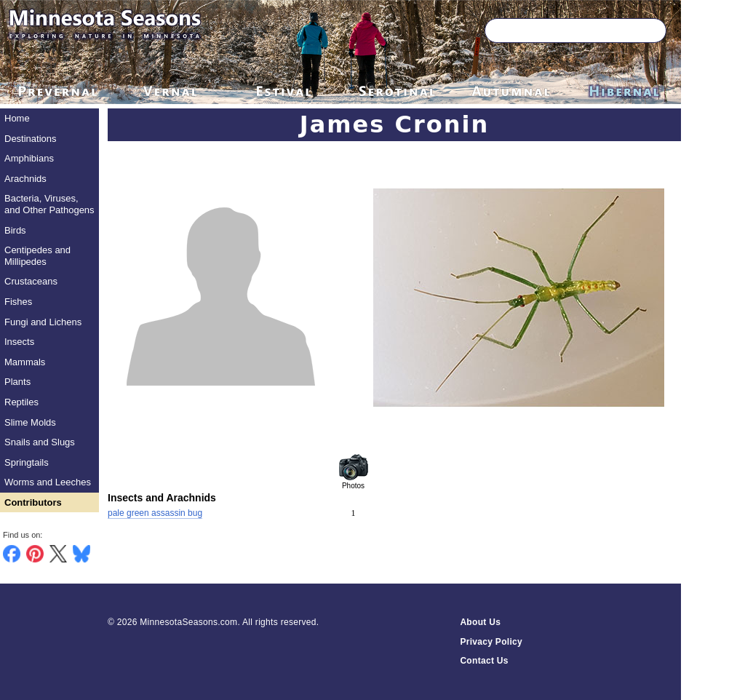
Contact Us (484, 661)
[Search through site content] (554, 31)
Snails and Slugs (40, 442)
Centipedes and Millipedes (37, 256)
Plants (17, 382)
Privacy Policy (491, 642)
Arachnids (25, 179)
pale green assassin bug (155, 513)
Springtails (27, 462)
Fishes (18, 302)
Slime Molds (30, 422)
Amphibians (29, 158)
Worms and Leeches (48, 482)
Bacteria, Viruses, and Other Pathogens (49, 204)
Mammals (25, 362)
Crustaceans (31, 281)
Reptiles (21, 402)
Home (17, 118)
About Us (480, 622)
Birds (15, 230)
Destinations (31, 139)
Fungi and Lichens (43, 322)
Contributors (33, 502)
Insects (19, 342)
